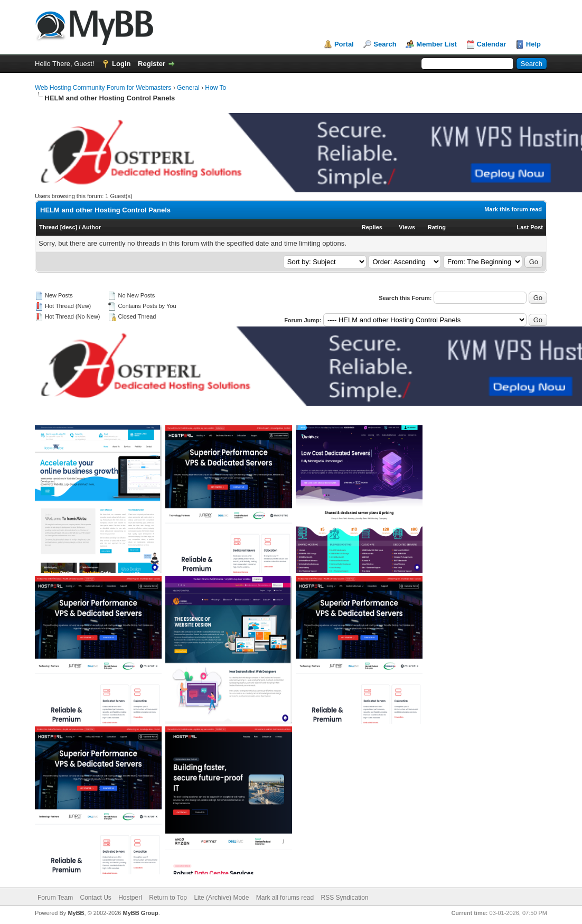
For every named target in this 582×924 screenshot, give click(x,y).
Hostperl (130, 898)
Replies (372, 227)
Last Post (530, 227)
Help (533, 44)
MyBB (76, 913)
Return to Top (168, 898)
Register (152, 64)
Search (385, 44)
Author (91, 227)
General (188, 88)
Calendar (492, 44)
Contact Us (95, 898)
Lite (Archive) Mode (221, 898)
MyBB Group (140, 913)
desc (68, 227)
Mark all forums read (285, 898)
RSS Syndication (345, 898)
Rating (437, 227)
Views (407, 227)
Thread (49, 227)
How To (215, 88)
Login (121, 64)
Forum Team (55, 898)
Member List (436, 44)
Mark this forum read (513, 209)
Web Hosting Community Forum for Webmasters (103, 88)
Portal (344, 44)
